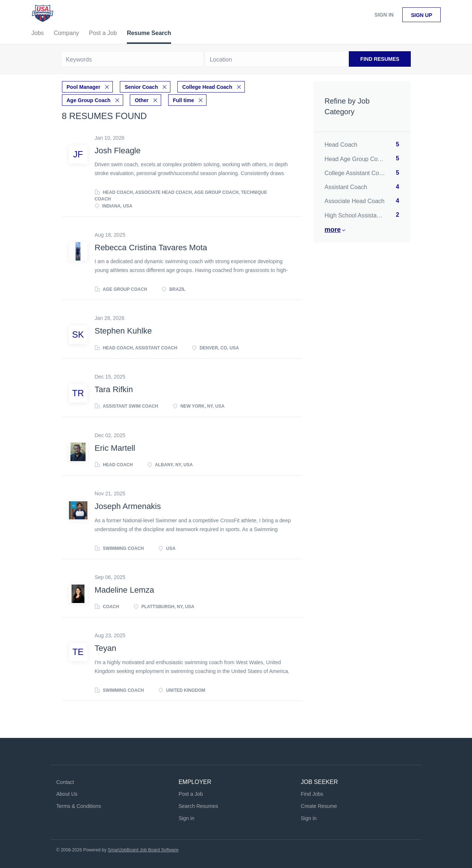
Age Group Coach (89, 100)
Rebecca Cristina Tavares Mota (151, 247)
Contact (65, 782)
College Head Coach (207, 87)
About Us (67, 794)
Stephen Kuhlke (123, 331)
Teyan (106, 648)
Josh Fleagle (118, 151)
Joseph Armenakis (128, 506)
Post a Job (191, 794)
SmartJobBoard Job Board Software (143, 850)
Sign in (384, 15)
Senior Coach (141, 87)
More (333, 230)
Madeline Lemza (124, 590)
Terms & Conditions (79, 806)
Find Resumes (380, 59)
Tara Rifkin (114, 389)
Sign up (421, 15)
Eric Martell (115, 448)
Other (141, 100)
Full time (184, 100)
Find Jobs (312, 794)
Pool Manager (84, 87)
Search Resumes (198, 806)
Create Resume (319, 806)
